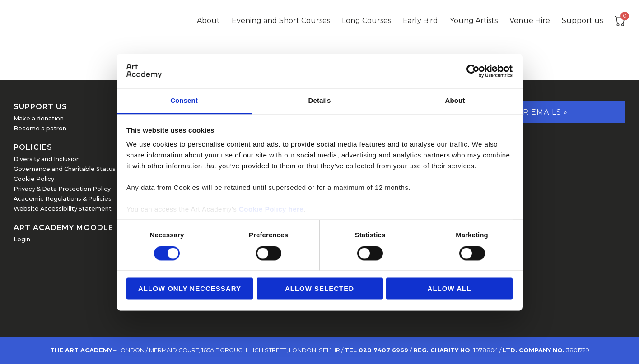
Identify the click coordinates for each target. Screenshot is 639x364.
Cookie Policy (34, 179)
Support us (582, 21)
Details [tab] (320, 101)
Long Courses (366, 21)
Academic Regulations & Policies (63, 199)
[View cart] (620, 22)
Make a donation (39, 118)
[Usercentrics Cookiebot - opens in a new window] (473, 71)
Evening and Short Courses (281, 21)
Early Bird (420, 21)
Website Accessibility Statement (63, 209)
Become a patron (40, 128)
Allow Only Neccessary (190, 289)
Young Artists (474, 21)
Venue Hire (530, 21)
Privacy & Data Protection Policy (62, 189)
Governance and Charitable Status (65, 169)
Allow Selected (319, 289)
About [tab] (455, 101)
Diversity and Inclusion (47, 159)
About (208, 21)
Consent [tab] (184, 101)
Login (22, 239)
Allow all (450, 289)
